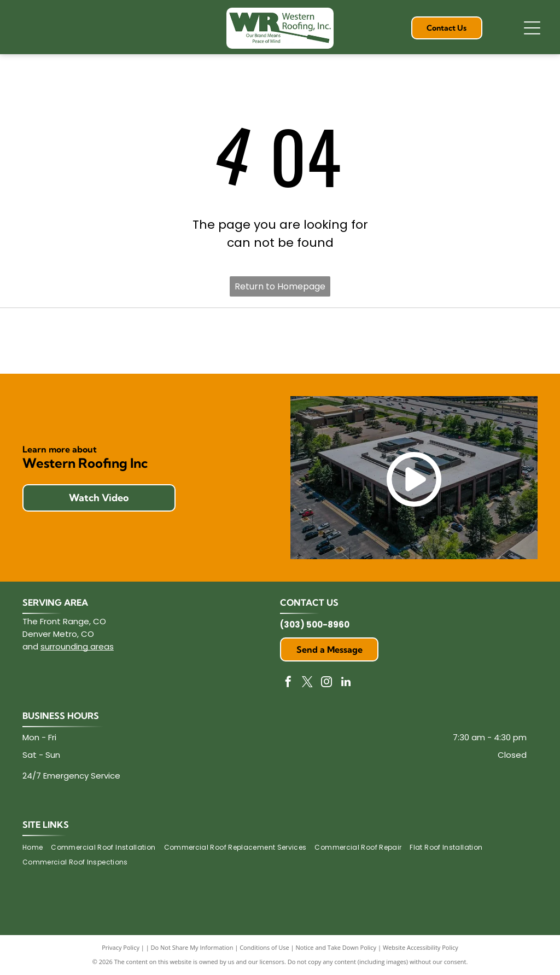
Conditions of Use (264, 947)
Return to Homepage (280, 286)
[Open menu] (532, 28)
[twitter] (307, 683)
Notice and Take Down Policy (336, 947)
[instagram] (326, 683)
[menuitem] (37, 848)
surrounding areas (77, 646)
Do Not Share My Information (192, 947)
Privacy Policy (121, 947)
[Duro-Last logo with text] (280, 341)
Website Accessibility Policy (421, 947)
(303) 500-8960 (315, 625)
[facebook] (288, 683)
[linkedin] (346, 683)
